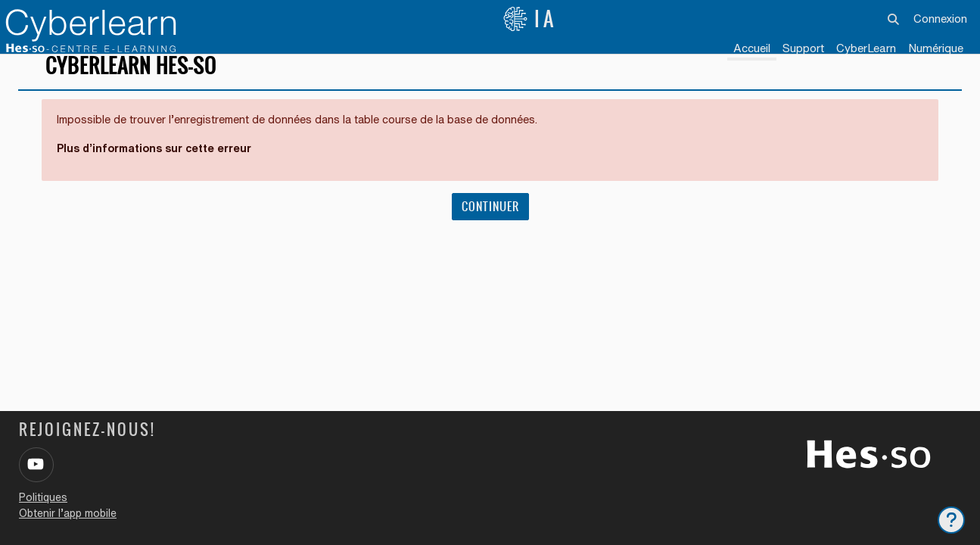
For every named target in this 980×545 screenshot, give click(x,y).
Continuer (490, 228)
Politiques (43, 497)
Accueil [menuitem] (752, 48)
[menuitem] (866, 49)
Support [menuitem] (803, 48)
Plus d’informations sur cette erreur (160, 170)
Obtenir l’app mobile (68, 513)
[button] (894, 19)
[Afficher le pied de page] (951, 520)
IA (530, 19)
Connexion (940, 19)
